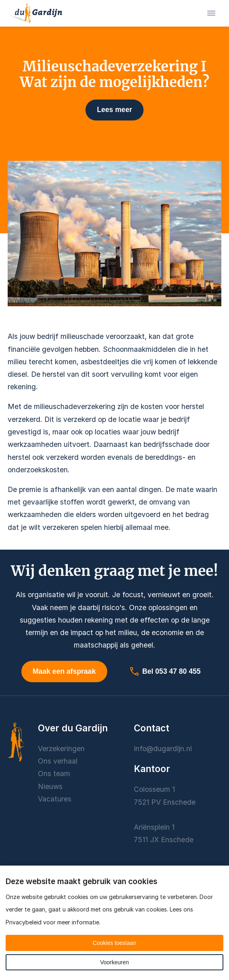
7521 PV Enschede (165, 802)
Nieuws (50, 786)
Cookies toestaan (114, 943)
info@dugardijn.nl (163, 748)
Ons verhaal (58, 761)
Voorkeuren (114, 962)
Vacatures (55, 799)
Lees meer (114, 110)
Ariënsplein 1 (155, 827)
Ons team (54, 773)
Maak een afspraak (64, 671)
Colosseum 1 (154, 789)
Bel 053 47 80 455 (165, 671)
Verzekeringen (61, 748)
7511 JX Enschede (164, 840)
